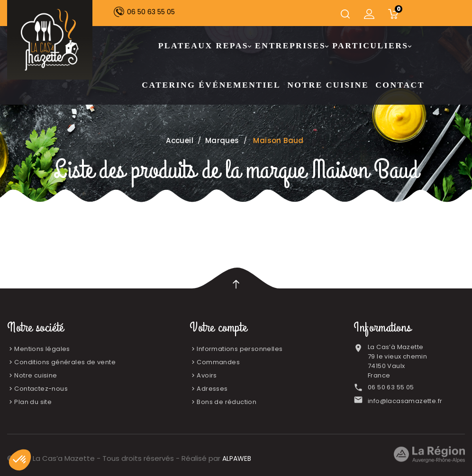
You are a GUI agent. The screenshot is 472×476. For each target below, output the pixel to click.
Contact (400, 85)
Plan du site (33, 402)
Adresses (212, 389)
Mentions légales (42, 349)
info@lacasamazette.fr (405, 401)
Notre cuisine (328, 85)
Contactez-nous (41, 389)
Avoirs (207, 375)
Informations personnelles (240, 349)
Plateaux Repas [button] (204, 46)
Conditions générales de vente (65, 362)
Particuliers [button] (371, 46)
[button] (20, 460)
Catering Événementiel (211, 85)
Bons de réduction (227, 402)
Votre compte (218, 328)
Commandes (218, 362)
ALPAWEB (237, 458)
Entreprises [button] (291, 46)
